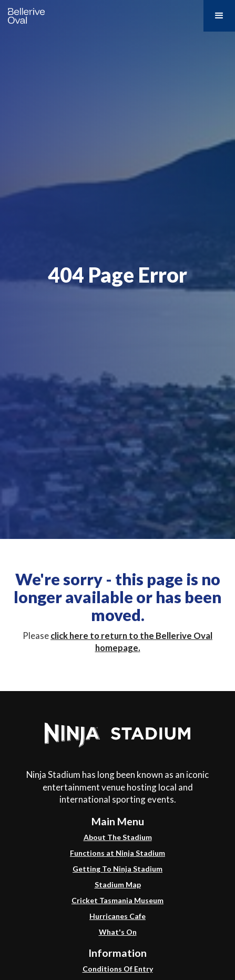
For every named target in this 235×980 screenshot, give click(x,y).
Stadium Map (118, 884)
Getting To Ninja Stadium (118, 869)
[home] (24, 13)
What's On (118, 932)
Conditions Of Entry (118, 969)
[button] (219, 16)
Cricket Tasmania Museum (118, 900)
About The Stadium (118, 837)
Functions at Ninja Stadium (118, 853)
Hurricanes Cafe (118, 916)
